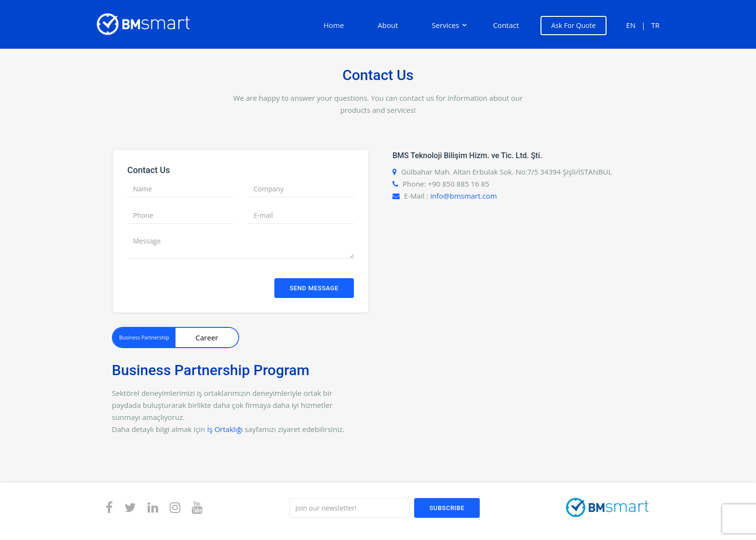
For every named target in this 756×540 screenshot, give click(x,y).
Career (207, 337)
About (388, 25)
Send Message (314, 288)
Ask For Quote (573, 25)
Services (446, 25)
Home (334, 25)
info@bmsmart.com (463, 196)
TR (655, 25)
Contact (506, 25)
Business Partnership (144, 337)
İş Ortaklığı (225, 429)
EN (631, 25)
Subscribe (447, 508)
